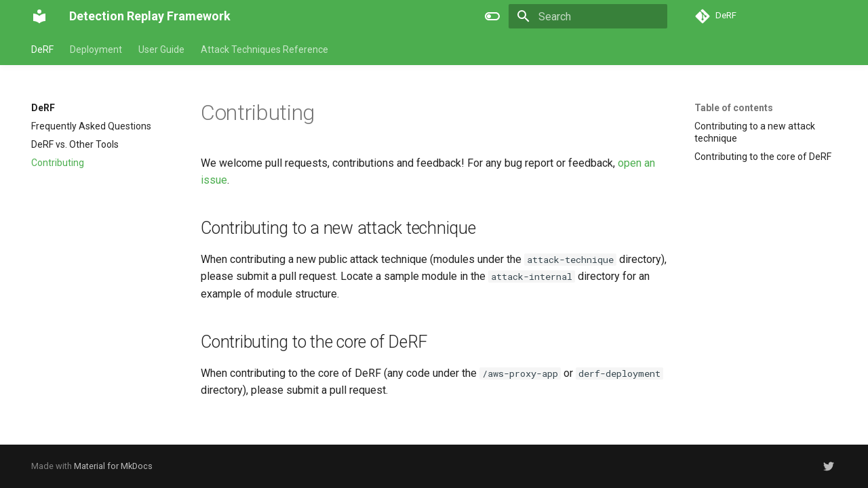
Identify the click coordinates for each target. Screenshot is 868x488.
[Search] (588, 16)
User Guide (161, 49)
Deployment (96, 49)
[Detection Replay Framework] (39, 16)
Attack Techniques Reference (264, 49)
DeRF (42, 49)
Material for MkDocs (113, 466)
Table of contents (734, 108)
